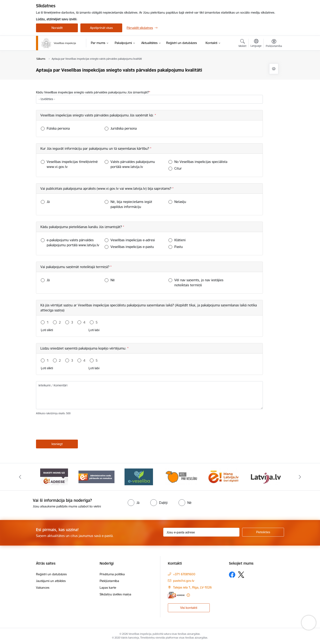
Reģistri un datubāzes (51, 574)
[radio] (134, 503)
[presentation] (68, 428)
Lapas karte (108, 588)
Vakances (43, 588)
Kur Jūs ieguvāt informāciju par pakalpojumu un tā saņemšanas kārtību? (95, 148)
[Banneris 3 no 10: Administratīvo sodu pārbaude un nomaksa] (139, 477)
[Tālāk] (300, 477)
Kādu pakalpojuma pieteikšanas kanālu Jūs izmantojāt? (82, 227)
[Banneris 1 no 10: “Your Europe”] (54, 477)
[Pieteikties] (263, 532)
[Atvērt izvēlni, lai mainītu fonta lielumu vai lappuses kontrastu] (274, 44)
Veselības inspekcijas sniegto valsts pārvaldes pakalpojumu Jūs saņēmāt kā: (98, 115)
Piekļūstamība (109, 581)
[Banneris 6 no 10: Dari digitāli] (266, 477)
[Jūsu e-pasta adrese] (201, 532)
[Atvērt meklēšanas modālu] (242, 44)
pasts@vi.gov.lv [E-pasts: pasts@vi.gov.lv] (184, 581)
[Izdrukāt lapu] (274, 69)
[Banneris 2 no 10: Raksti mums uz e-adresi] (96, 477)
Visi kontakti (189, 608)
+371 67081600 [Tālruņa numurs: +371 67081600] (184, 574)
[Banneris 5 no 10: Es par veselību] (224, 477)
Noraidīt (57, 28)
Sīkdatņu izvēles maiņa (115, 594)
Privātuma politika (112, 574)
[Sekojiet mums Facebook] (232, 575)
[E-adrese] (176, 595)
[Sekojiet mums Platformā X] (241, 575)
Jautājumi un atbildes (51, 581)
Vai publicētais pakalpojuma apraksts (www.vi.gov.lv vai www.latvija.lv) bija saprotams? (106, 188)
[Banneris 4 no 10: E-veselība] (181, 477)
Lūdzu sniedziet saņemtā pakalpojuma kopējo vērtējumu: (84, 348)
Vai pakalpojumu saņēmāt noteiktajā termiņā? (75, 267)
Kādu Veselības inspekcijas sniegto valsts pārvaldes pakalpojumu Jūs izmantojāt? (93, 92)
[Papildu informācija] (188, 595)
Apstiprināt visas (101, 28)
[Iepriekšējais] (20, 477)
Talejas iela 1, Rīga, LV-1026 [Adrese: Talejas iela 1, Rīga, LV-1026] (192, 587)
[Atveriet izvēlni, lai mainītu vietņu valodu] (256, 44)
